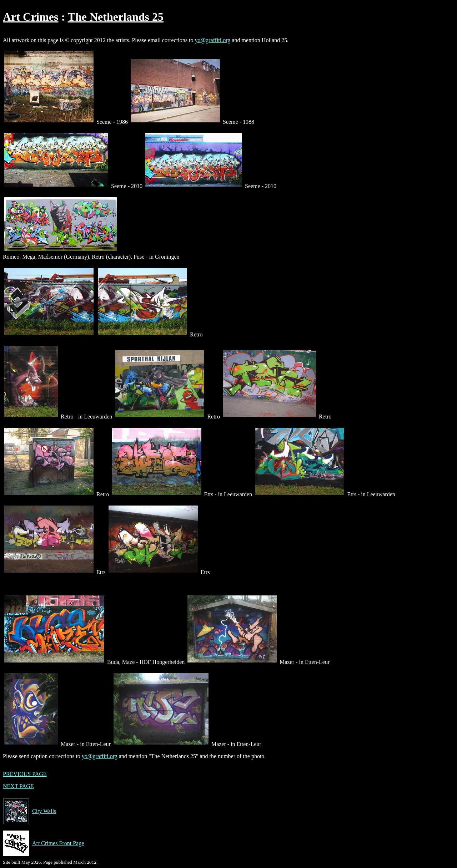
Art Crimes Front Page (43, 843)
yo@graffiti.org (212, 40)
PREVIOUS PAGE (25, 774)
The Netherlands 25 (116, 17)
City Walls (29, 811)
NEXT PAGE (18, 786)
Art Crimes (31, 17)
